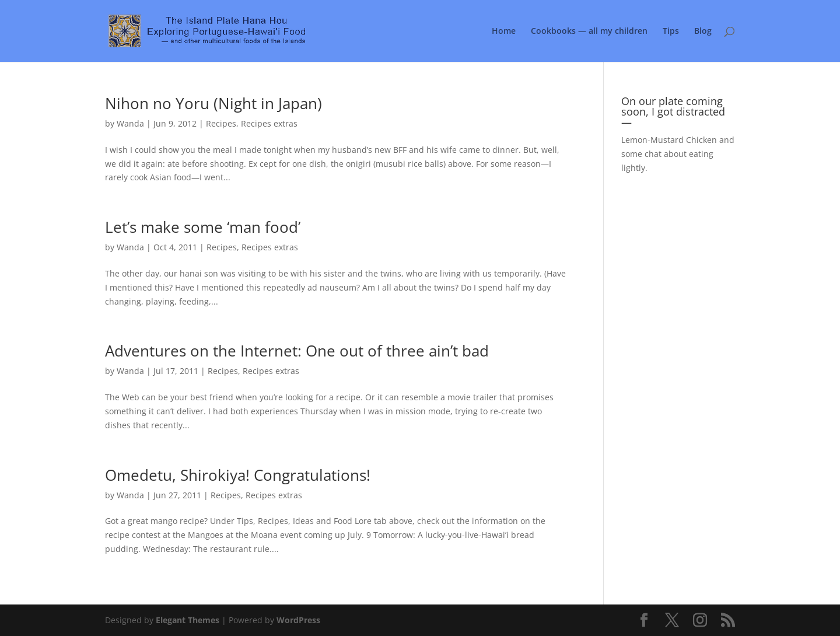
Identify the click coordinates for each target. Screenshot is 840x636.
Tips (671, 32)
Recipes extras (269, 123)
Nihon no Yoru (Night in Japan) (213, 103)
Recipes (221, 123)
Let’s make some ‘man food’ (203, 227)
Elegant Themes (188, 620)
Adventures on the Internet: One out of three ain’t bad (297, 351)
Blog (703, 32)
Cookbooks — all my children (589, 32)
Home (504, 32)
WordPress (298, 620)
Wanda (130, 123)
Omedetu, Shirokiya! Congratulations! (238, 475)
